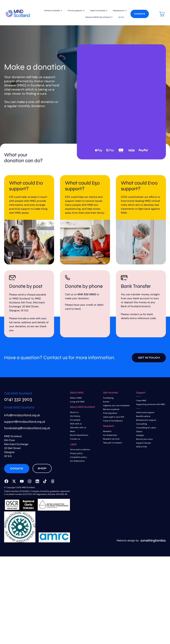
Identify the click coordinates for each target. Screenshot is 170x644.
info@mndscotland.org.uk (22, 417)
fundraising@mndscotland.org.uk (27, 430)
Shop (118, 18)
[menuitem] (48, 9)
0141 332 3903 (87, 294)
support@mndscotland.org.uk (25, 423)
